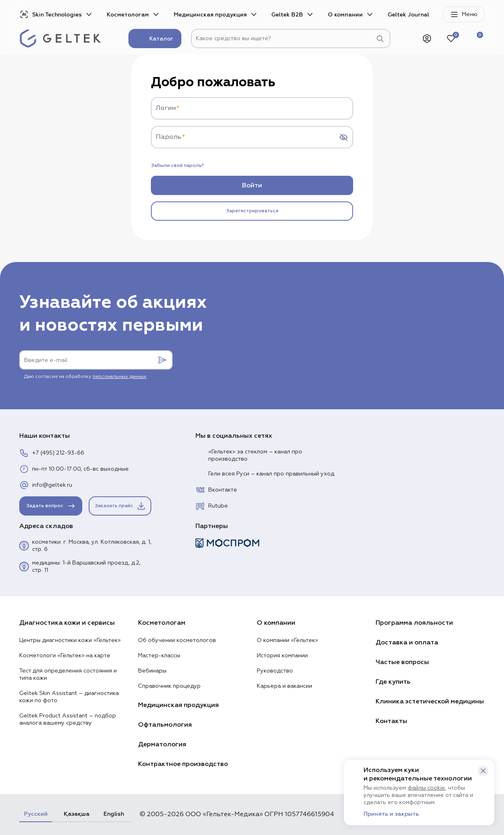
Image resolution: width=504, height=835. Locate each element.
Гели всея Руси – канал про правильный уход (265, 474)
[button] (483, 771)
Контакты (391, 721)
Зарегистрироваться (252, 211)
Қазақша (75, 814)
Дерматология (162, 744)
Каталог (155, 39)
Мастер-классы (159, 656)
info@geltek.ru (46, 485)
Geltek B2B (287, 15)
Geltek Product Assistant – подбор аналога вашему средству (68, 719)
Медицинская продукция (210, 15)
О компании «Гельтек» (288, 640)
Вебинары (152, 671)
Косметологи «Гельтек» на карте (65, 656)
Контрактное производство (183, 764)
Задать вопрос (51, 506)
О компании (345, 15)
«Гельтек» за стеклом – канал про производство (249, 455)
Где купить (393, 682)
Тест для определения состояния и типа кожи (68, 675)
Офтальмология (165, 725)
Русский (36, 814)
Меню (464, 14)
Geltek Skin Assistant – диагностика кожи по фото (69, 697)
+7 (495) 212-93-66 (52, 453)
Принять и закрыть (391, 814)
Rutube (212, 506)
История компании (282, 656)
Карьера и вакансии (285, 686)
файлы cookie (426, 788)
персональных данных (120, 377)
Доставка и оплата (407, 642)
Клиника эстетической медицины (430, 701)
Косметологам (128, 15)
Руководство (275, 671)
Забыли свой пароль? (177, 166)
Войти (252, 185)
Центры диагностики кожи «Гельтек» (70, 640)
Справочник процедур (169, 686)
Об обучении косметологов (177, 640)
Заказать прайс (120, 506)
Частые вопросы (402, 662)
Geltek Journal (408, 15)
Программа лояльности (414, 623)
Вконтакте (216, 490)
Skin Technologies (51, 14)
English (114, 814)
